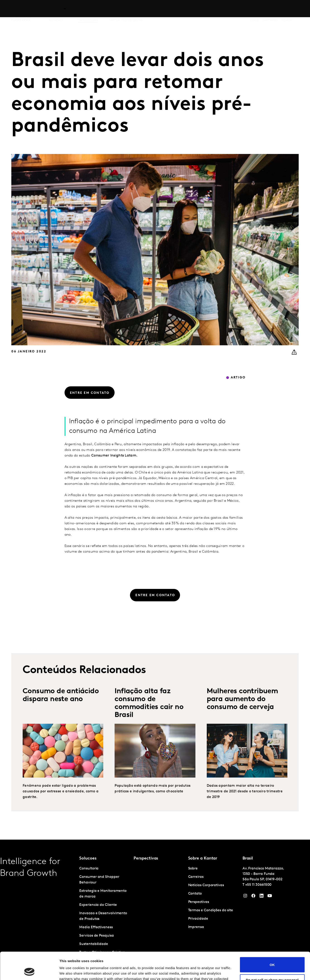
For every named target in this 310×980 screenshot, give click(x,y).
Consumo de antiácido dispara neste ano (61, 707)
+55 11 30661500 (258, 885)
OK (272, 939)
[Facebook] (253, 897)
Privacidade (198, 919)
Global (287, 9)
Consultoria (89, 869)
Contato (195, 894)
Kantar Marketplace (126, 9)
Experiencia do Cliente (98, 905)
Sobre (254, 9)
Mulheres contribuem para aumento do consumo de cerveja (242, 711)
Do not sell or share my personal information (272, 956)
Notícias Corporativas (206, 885)
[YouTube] (262, 897)
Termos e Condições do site (211, 910)
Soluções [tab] (56, 9)
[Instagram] (245, 897)
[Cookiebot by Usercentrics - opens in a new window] (29, 971)
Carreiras (270, 9)
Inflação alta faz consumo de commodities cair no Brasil (149, 715)
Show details (70, 971)
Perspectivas (87, 9)
